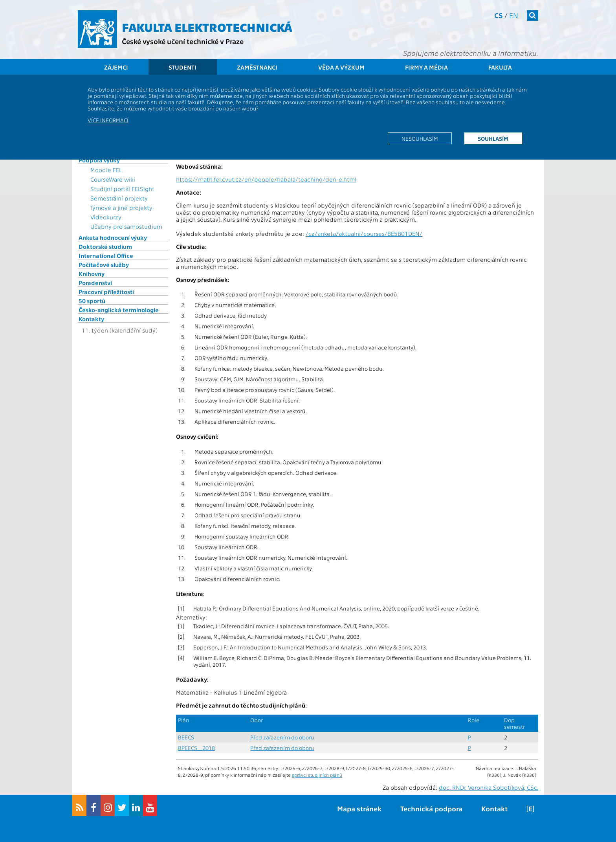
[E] (530, 808)
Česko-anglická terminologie (119, 310)
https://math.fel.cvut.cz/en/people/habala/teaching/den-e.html (266, 179)
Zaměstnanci (257, 67)
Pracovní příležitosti (106, 292)
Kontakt (494, 808)
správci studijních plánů (317, 775)
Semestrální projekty (119, 198)
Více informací (108, 120)
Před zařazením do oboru (282, 737)
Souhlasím (493, 138)
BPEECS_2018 (196, 748)
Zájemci (116, 67)
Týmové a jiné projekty (121, 208)
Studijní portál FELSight (122, 189)
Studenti (182, 67)
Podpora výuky (99, 160)
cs (499, 15)
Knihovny (92, 274)
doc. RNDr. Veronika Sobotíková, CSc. (489, 787)
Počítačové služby (104, 265)
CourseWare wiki (113, 179)
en (514, 15)
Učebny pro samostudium (126, 226)
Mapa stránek (359, 808)
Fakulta (500, 67)
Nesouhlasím (420, 138)
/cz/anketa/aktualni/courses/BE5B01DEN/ (364, 233)
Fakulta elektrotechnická (207, 27)
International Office (106, 256)
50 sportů (92, 301)
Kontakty (91, 319)
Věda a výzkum (341, 67)
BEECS (186, 737)
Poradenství (95, 283)
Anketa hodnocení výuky (113, 237)
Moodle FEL (106, 170)
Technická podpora (431, 808)
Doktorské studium (105, 246)
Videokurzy (106, 217)
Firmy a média (426, 67)
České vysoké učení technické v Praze (183, 41)
